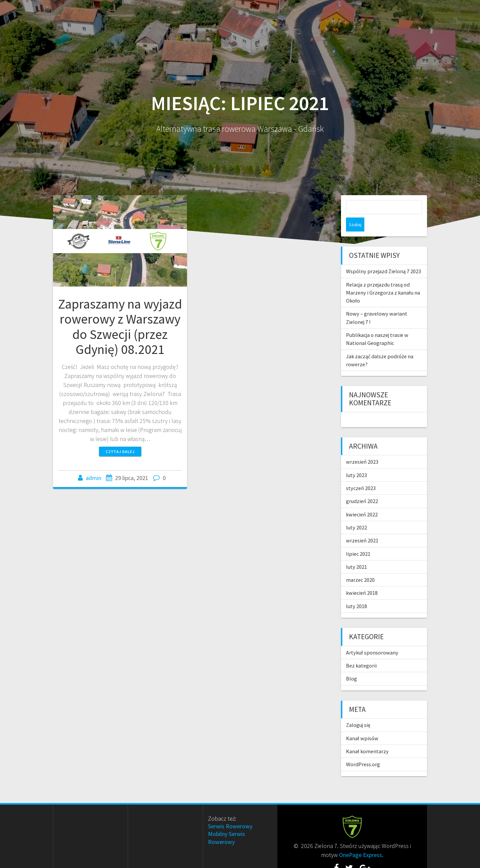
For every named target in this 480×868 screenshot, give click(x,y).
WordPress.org (363, 750)
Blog (351, 665)
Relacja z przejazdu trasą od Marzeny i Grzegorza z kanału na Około (383, 279)
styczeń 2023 (361, 474)
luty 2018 (356, 592)
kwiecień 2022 (362, 500)
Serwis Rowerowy (230, 812)
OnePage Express (360, 841)
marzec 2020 (360, 566)
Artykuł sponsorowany (372, 638)
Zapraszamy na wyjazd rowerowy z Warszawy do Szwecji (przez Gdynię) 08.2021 (120, 327)
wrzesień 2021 (362, 526)
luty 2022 (356, 513)
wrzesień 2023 (362, 448)
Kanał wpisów (362, 724)
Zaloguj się (358, 711)
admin (93, 478)
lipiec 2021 (358, 540)
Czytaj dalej (120, 452)
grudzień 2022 (362, 487)
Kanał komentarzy (367, 737)
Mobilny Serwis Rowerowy (226, 824)
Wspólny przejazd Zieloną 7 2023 (383, 257)
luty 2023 (356, 461)
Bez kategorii (361, 652)
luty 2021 (356, 553)
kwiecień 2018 (362, 579)
